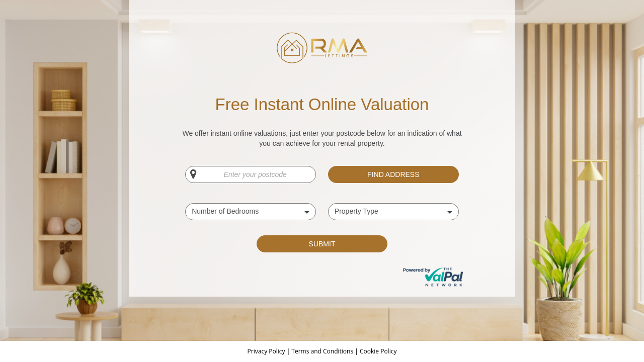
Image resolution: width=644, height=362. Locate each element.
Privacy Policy (267, 351)
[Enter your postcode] (251, 174)
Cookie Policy (378, 351)
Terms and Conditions (322, 351)
